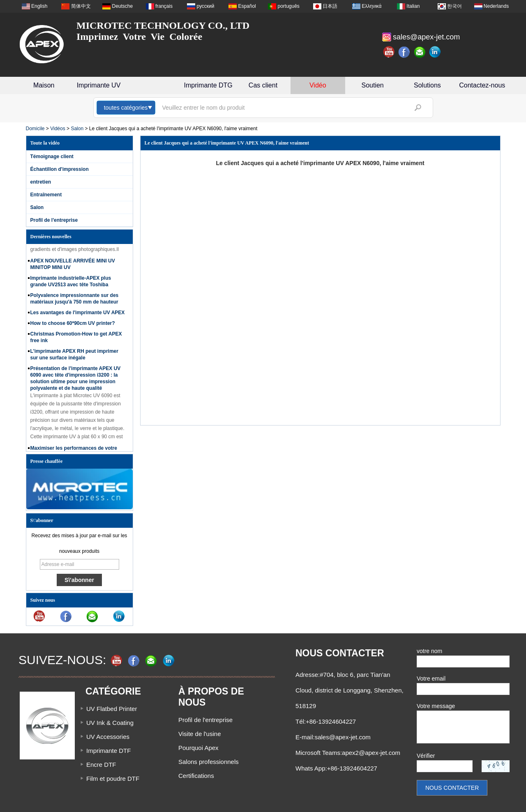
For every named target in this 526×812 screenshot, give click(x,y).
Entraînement (46, 195)
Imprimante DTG (208, 85)
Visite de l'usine (200, 734)
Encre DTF (101, 765)
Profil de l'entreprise (54, 220)
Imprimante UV (99, 85)
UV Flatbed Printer (112, 709)
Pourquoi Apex (198, 748)
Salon (77, 129)
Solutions (427, 85)
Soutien (373, 85)
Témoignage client (52, 156)
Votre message (436, 706)
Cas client (263, 85)
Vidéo (318, 85)
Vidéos (58, 129)
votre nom (429, 651)
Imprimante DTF (108, 751)
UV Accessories (108, 737)
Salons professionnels (209, 762)
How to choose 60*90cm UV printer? (73, 325)
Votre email (431, 679)
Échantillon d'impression (60, 169)
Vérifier (426, 756)
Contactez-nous (482, 85)
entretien (41, 182)
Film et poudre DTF (113, 779)
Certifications (196, 776)
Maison (44, 85)
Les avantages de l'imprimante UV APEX (78, 314)
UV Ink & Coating (110, 723)
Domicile (35, 129)
